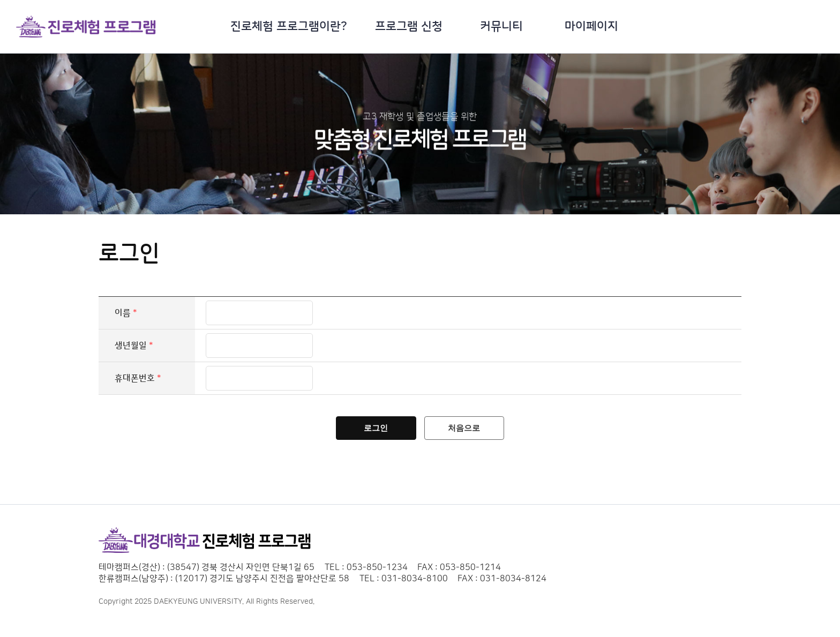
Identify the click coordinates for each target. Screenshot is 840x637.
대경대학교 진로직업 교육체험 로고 (86, 27)
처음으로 (467, 431)
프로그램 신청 (409, 27)
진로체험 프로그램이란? (289, 27)
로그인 (373, 431)
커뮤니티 (501, 27)
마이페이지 (591, 27)
